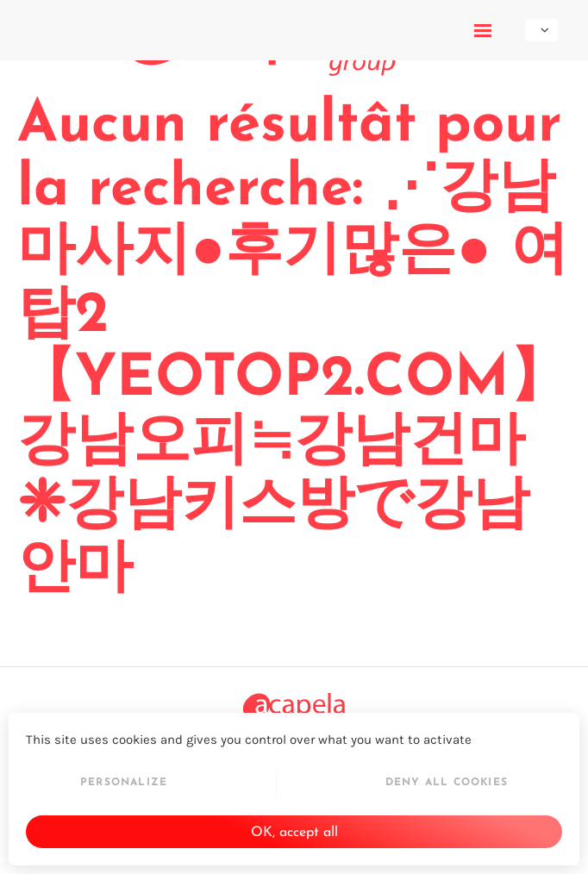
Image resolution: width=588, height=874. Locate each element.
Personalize (124, 783)
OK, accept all (294, 833)
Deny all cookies (447, 783)
